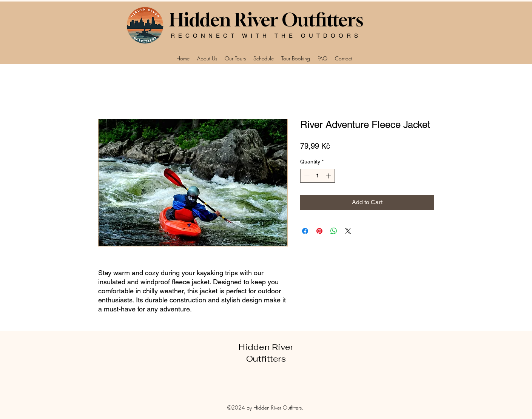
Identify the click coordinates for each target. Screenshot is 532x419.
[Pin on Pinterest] (319, 231)
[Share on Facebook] (305, 231)
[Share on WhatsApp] (334, 231)
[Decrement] (306, 176)
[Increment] (329, 176)
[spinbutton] (318, 176)
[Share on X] (348, 231)
